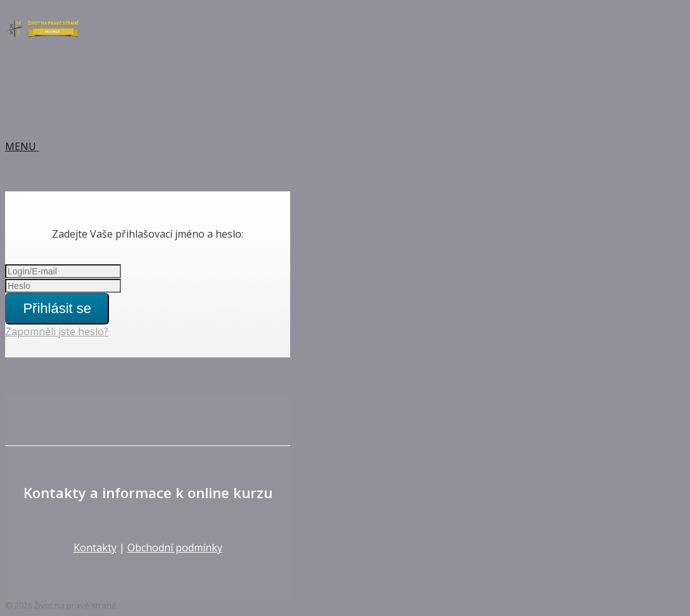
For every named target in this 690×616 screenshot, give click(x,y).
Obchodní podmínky (175, 548)
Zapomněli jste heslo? (57, 331)
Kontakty (95, 548)
